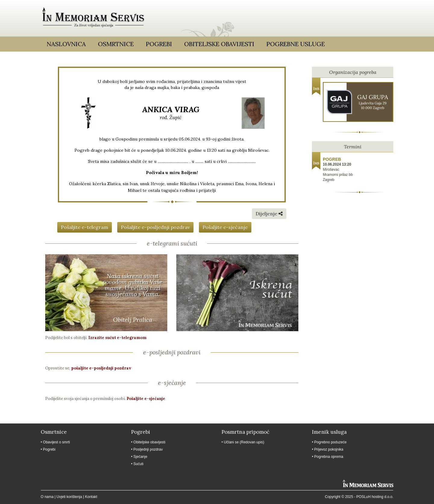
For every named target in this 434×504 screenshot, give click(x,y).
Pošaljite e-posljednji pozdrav (155, 227)
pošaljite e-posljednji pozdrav (101, 368)
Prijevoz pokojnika (329, 449)
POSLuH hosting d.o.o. (375, 497)
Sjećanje (140, 457)
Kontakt (91, 497)
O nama (47, 497)
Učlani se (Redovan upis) (244, 442)
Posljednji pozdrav (148, 449)
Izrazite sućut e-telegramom (117, 338)
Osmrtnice (116, 44)
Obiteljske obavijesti (219, 44)
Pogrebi (159, 44)
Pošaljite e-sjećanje (225, 227)
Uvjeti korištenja (69, 497)
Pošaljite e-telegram (85, 227)
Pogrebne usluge (296, 44)
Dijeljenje (269, 214)
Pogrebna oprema (329, 457)
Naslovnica (66, 44)
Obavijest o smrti (57, 442)
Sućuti (138, 464)
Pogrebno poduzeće (330, 442)
